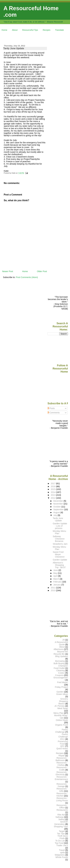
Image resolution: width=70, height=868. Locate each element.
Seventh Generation (61, 823)
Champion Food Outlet (61, 667)
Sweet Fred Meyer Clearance (59, 554)
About (15, 30)
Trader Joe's (62, 845)
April (56, 576)
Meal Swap (63, 708)
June (56, 570)
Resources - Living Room (62, 799)
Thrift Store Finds (63, 837)
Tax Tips (61, 834)
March (56, 579)
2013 (53, 495)
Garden (60, 692)
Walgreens (60, 855)
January (57, 585)
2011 (53, 588)
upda (62, 852)
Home (4, 30)
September (59, 509)
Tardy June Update (14, 48)
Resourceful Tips (30, 30)
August (57, 512)
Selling (62, 819)
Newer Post (7, 271)
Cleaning (61, 670)
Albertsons (59, 649)
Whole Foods (62, 857)
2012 (53, 498)
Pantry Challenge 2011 (63, 737)
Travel (62, 850)
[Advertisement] (36, 38)
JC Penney (60, 706)
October (57, 507)
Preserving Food (63, 743)
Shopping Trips (61, 826)
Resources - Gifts (62, 790)
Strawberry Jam (60, 544)
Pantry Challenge (61, 731)
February (58, 582)
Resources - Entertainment (61, 778)
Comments (53, 413)
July (55, 515)
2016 (53, 486)
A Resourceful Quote (61, 643)
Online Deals (62, 720)
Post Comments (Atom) (27, 277)
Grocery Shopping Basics (63, 701)
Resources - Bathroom (62, 759)
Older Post (42, 271)
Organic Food (62, 725)
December (58, 501)
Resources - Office (62, 806)
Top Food (59, 843)
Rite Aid (61, 815)
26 (64, 640)
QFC (63, 746)
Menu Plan (58, 713)
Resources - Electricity (62, 773)
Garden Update (60, 560)
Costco (61, 673)
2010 (53, 590)
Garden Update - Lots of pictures (60, 526)
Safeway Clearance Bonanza (59, 539)
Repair (62, 756)
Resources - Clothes (62, 764)
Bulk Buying (59, 663)
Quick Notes (62, 748)
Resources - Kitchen (62, 795)
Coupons (59, 675)
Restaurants (62, 810)
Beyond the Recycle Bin (61, 653)
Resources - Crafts (62, 769)
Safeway (60, 817)
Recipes (47, 30)
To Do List (60, 841)
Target (62, 831)
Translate (60, 30)
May (56, 573)
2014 (53, 492)
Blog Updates (61, 656)
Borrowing (60, 661)
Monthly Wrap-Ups (61, 717)
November (58, 504)
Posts (51, 408)
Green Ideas (62, 694)
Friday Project (61, 687)
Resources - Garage (62, 785)
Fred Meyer (62, 682)
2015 (53, 489)
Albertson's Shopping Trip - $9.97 (59, 565)
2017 (53, 483)
